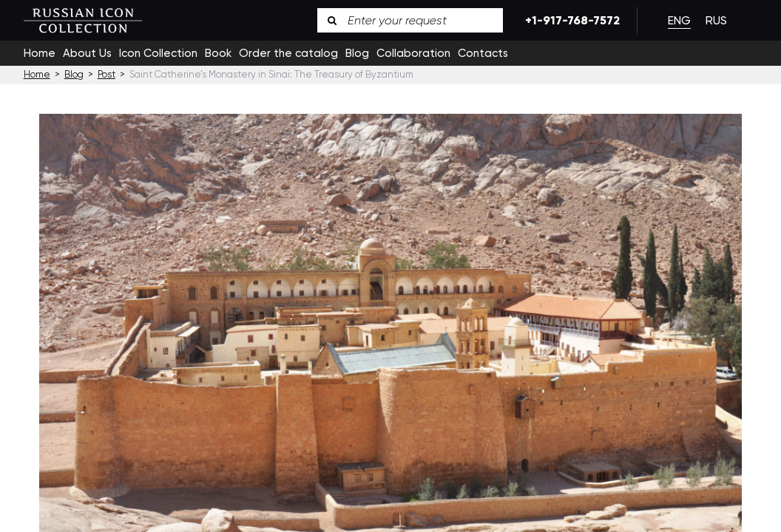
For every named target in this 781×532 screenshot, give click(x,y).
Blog (357, 53)
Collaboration (413, 53)
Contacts (483, 53)
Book (218, 53)
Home (40, 53)
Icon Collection (158, 53)
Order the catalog (288, 53)
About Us (87, 53)
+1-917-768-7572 (570, 20)
